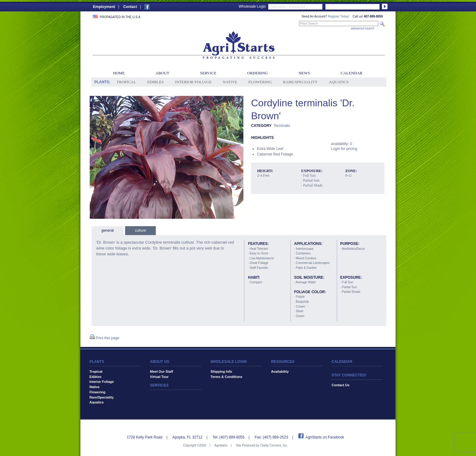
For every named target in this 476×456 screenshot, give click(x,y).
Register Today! (338, 16)
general (108, 230)
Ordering (257, 73)
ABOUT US (160, 362)
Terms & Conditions (226, 377)
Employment (104, 7)
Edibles (155, 82)
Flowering (260, 82)
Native (230, 82)
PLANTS (97, 362)
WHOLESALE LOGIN (229, 362)
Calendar (352, 73)
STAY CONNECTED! (349, 375)
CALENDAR (342, 362)
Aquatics (339, 82)
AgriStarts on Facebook (325, 437)
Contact (130, 7)
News (304, 73)
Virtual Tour (159, 377)
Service (208, 73)
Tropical (126, 82)
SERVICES (159, 385)
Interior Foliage (193, 82)
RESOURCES (283, 362)
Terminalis (282, 126)
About (162, 73)
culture (140, 230)
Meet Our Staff (161, 371)
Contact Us (340, 385)
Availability (280, 371)
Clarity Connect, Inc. (274, 445)
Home (119, 73)
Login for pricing (344, 149)
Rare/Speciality (300, 82)
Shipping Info (221, 371)
